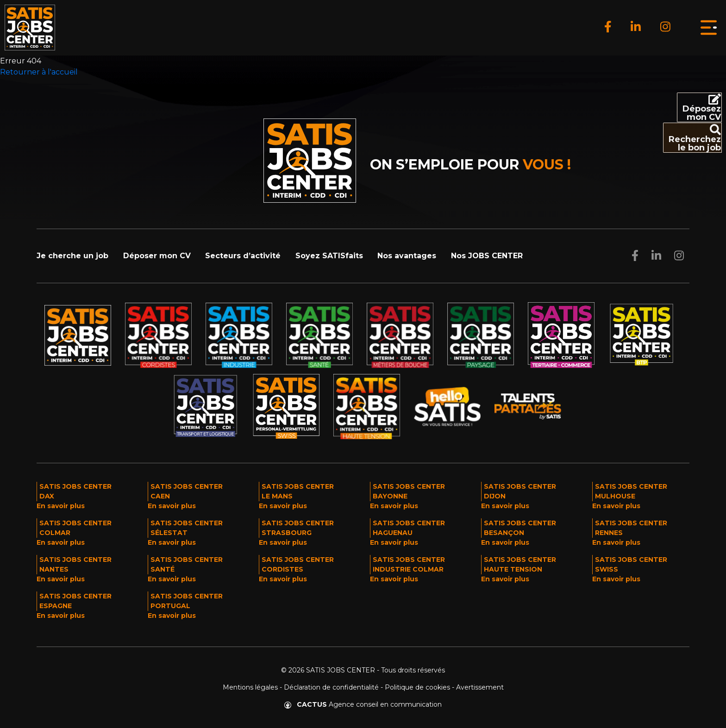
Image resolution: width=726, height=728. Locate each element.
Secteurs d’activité (243, 256)
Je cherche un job (72, 256)
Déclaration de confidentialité (331, 687)
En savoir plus (61, 506)
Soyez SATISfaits (329, 256)
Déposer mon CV (157, 256)
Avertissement (480, 687)
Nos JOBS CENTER (487, 256)
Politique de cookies (417, 687)
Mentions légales (250, 687)
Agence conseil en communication (363, 704)
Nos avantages (407, 256)
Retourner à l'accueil (39, 72)
